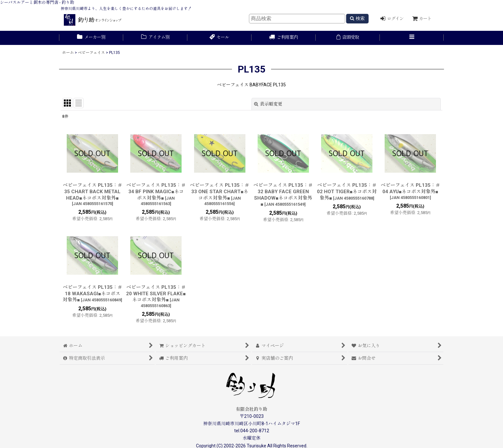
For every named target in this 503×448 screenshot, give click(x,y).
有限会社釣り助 (251, 409)
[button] (412, 38)
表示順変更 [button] (268, 104)
